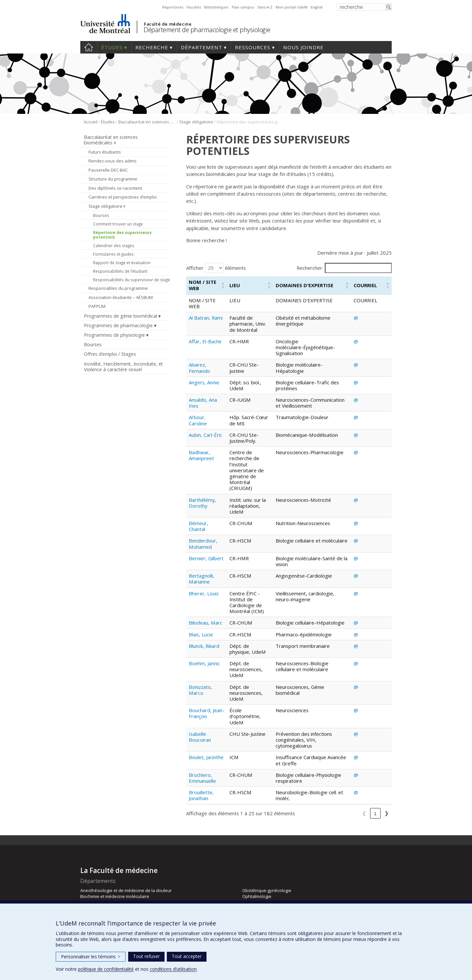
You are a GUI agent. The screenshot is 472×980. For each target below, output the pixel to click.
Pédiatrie (251, 876)
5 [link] (351, 775)
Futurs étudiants (105, 152)
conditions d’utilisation (173, 969)
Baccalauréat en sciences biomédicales (147, 122)
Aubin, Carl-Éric (206, 435)
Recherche (152, 47)
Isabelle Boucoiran (200, 689)
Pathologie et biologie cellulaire (273, 864)
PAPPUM (97, 306)
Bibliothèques (216, 7)
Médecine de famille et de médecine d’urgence (127, 876)
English (317, 7)
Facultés (194, 7)
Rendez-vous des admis (113, 161)
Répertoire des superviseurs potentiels (122, 235)
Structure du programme (113, 179)
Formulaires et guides (113, 254)
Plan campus (243, 7)
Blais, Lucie (201, 610)
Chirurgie (89, 864)
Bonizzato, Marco (200, 654)
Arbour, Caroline (198, 420)
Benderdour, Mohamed (203, 520)
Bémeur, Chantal (198, 502)
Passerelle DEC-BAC (108, 170)
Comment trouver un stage (118, 224)
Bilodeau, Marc (206, 593)
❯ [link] (387, 775)
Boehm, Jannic (204, 633)
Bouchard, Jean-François (204, 671)
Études (112, 47)
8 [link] (375, 775)
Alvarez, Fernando (199, 362)
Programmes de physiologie (114, 335)
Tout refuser (146, 956)
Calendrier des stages (114, 245)
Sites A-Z (265, 7)
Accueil (89, 47)
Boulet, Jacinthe (206, 710)
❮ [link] (295, 775)
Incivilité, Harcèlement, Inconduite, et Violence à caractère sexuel (123, 367)
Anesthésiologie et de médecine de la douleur (126, 852)
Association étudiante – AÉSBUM (121, 297)
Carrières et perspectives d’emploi (123, 197)
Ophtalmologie (257, 858)
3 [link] (328, 775)
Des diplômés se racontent (115, 188)
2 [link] (317, 775)
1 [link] (306, 775)
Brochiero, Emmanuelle (202, 730)
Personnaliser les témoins (91, 957)
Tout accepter (187, 956)
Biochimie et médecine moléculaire (115, 858)
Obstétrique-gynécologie (267, 852)
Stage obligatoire (196, 122)
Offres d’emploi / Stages (110, 354)
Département (202, 47)
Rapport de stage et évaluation (122, 263)
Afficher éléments (216, 268)
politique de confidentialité (106, 969)
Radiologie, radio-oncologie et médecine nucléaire (292, 887)
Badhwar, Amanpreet (201, 455)
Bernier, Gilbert (206, 534)
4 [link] (340, 775)
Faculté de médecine (168, 24)
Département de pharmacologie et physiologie (207, 30)
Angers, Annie (204, 376)
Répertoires (173, 7)
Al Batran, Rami (206, 318)
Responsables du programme (118, 288)
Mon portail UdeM (292, 7)
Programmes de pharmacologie (118, 325)
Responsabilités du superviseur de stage (132, 280)
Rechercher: (310, 268)
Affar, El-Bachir (205, 335)
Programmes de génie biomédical (120, 316)
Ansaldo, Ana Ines (203, 397)
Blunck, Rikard (204, 622)
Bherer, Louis (204, 569)
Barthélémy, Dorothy (202, 485)
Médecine (90, 870)
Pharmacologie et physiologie (272, 870)
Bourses (101, 215)
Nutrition (89, 894)
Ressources (253, 47)
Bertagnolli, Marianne (202, 555)
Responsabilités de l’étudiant (120, 271)
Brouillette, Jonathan (201, 748)
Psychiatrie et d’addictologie (270, 882)
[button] (222, 285)
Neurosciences (95, 887)
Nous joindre (303, 47)
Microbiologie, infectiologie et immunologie (122, 882)
